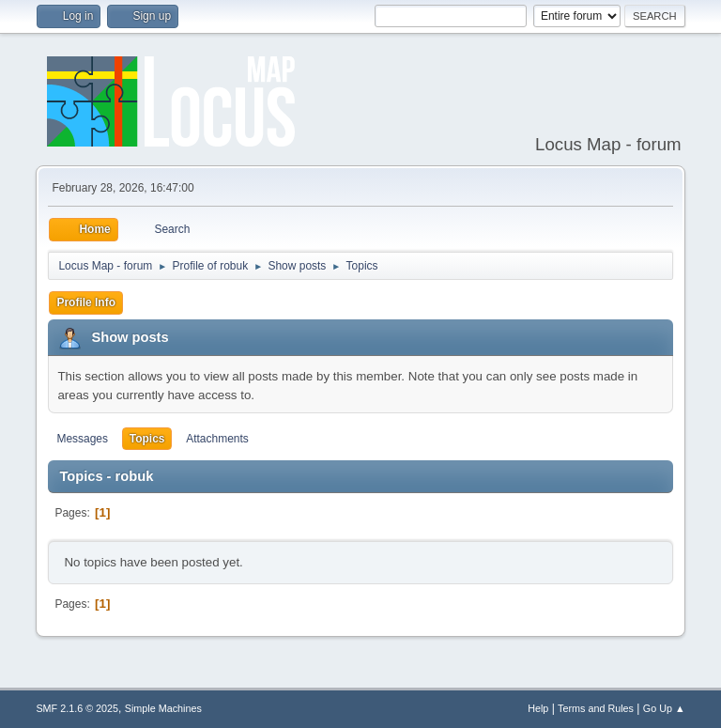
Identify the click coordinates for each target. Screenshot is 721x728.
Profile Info (86, 302)
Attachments (217, 439)
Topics (147, 439)
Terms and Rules (596, 708)
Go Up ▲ (664, 708)
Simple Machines (163, 708)
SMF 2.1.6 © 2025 (77, 708)
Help (538, 708)
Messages (82, 439)
